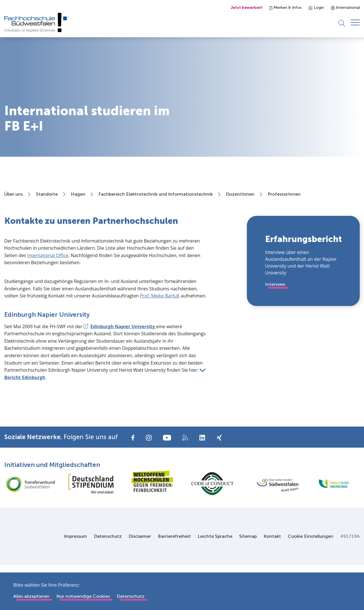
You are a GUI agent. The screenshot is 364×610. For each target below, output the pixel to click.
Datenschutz (131, 596)
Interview (275, 285)
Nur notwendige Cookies (83, 596)
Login (316, 8)
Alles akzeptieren (31, 596)
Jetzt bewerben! (247, 8)
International (345, 8)
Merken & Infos (286, 8)
